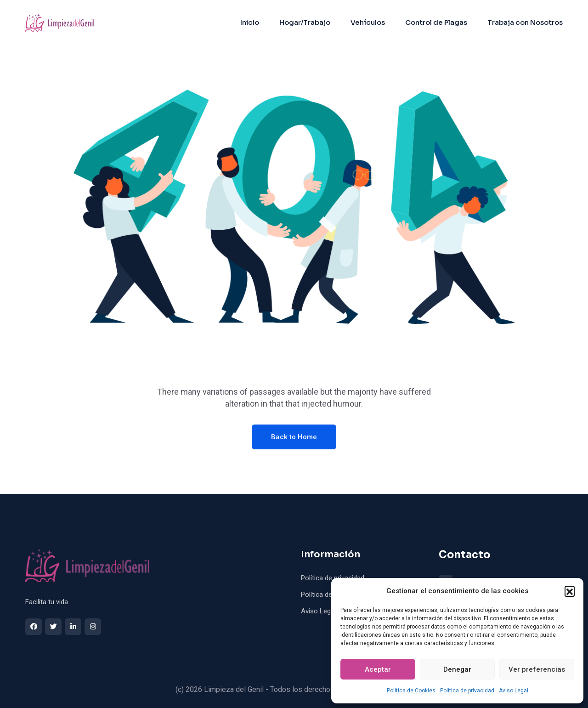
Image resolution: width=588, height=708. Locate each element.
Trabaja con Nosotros (525, 22)
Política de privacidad (467, 691)
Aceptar (378, 669)
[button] (570, 591)
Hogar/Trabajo (305, 22)
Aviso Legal (514, 691)
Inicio (250, 22)
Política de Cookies (411, 691)
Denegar (457, 669)
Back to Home (294, 437)
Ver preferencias (537, 669)
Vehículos (368, 22)
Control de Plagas (436, 22)
